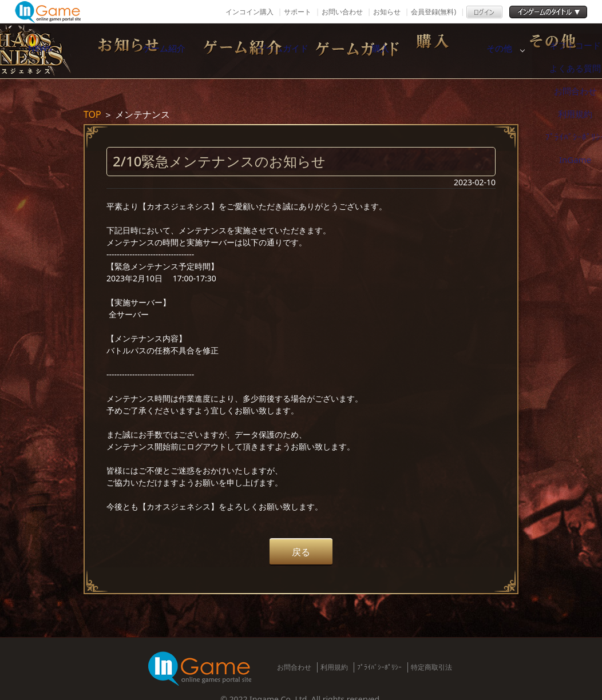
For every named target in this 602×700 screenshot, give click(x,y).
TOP (92, 114)
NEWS (117, 51)
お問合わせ (294, 667)
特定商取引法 (431, 667)
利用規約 (334, 667)
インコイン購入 (249, 12)
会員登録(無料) (433, 12)
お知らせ (387, 12)
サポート (298, 12)
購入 (478, 51)
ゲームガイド (358, 51)
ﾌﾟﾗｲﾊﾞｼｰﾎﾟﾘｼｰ (379, 667)
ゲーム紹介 (237, 51)
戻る (301, 552)
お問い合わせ (342, 12)
